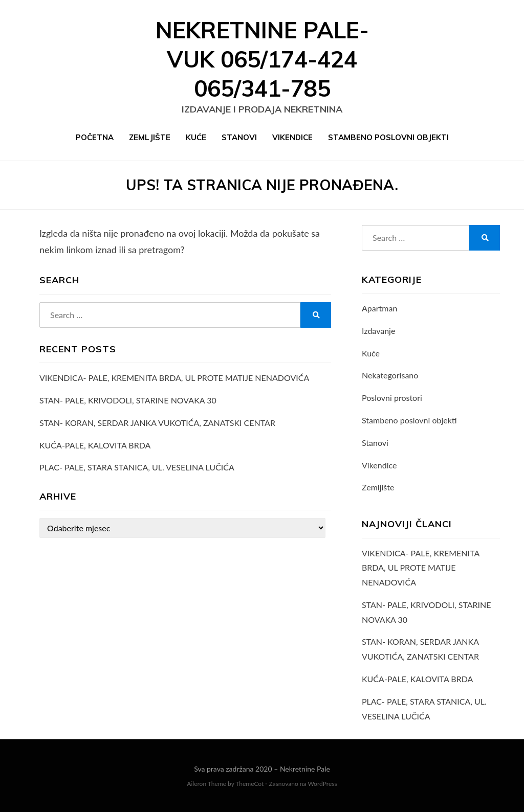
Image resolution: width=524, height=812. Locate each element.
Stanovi (239, 137)
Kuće (196, 137)
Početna (95, 137)
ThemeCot (249, 784)
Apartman (379, 308)
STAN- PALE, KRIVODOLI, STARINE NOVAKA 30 (128, 400)
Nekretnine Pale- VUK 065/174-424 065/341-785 (262, 59)
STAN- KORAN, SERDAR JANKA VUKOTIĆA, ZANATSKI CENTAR (157, 423)
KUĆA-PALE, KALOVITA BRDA (95, 445)
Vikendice (292, 137)
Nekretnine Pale (305, 769)
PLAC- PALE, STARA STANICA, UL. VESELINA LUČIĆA (137, 467)
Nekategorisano (390, 375)
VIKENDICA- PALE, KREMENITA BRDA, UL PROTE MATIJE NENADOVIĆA (174, 378)
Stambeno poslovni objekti (388, 137)
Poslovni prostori (392, 398)
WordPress (322, 784)
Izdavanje (378, 331)
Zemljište (150, 137)
